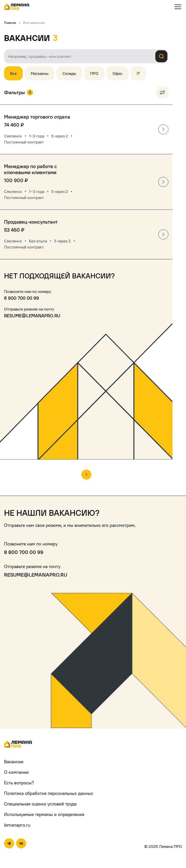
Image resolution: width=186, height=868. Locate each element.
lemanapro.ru (17, 825)
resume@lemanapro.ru (32, 316)
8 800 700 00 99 (22, 298)
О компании (16, 772)
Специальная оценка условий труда (40, 804)
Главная (10, 22)
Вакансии (14, 762)
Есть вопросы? (19, 783)
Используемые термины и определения (44, 814)
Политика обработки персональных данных (49, 793)
